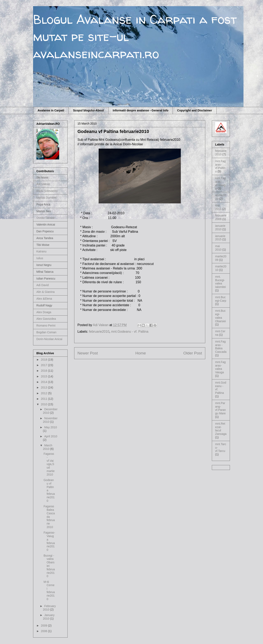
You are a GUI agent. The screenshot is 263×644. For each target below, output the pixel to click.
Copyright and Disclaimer (195, 110)
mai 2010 (218, 248)
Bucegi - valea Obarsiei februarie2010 (49, 566)
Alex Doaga (44, 312)
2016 (44, 371)
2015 (44, 376)
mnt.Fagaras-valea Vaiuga (220, 367)
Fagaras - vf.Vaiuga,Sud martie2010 (49, 464)
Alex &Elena (44, 299)
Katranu (41, 251)
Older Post (193, 353)
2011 (44, 399)
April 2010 (51, 436)
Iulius (40, 258)
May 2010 (50, 427)
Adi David (43, 285)
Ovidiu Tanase (45, 218)
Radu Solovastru (47, 191)
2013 (44, 387)
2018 (44, 360)
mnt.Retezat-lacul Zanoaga (221, 429)
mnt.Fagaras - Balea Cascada (221, 347)
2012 (44, 393)
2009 (44, 626)
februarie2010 (99, 332)
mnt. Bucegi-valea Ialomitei (220, 282)
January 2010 (49, 617)
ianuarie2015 (220, 238)
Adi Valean (43, 184)
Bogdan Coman (46, 332)
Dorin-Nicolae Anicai (49, 339)
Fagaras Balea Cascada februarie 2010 (49, 517)
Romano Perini (46, 325)
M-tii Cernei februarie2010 (49, 590)
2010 (44, 404)
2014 (44, 382)
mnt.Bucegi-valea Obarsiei (220, 316)
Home (141, 353)
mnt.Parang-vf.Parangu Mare (220, 408)
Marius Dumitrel (46, 198)
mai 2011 (218, 207)
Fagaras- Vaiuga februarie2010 (49, 541)
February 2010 (49, 608)
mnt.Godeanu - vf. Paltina (130, 332)
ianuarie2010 (220, 227)
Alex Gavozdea (46, 319)
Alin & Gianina (46, 292)
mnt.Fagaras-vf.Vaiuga (220, 183)
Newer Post (88, 353)
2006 (44, 631)
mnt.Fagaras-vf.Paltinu (220, 166)
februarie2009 (221, 217)
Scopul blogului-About (88, 110)
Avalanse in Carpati (51, 110)
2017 (44, 365)
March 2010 (48, 447)
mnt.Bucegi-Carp (221, 299)
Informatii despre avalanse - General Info (141, 110)
